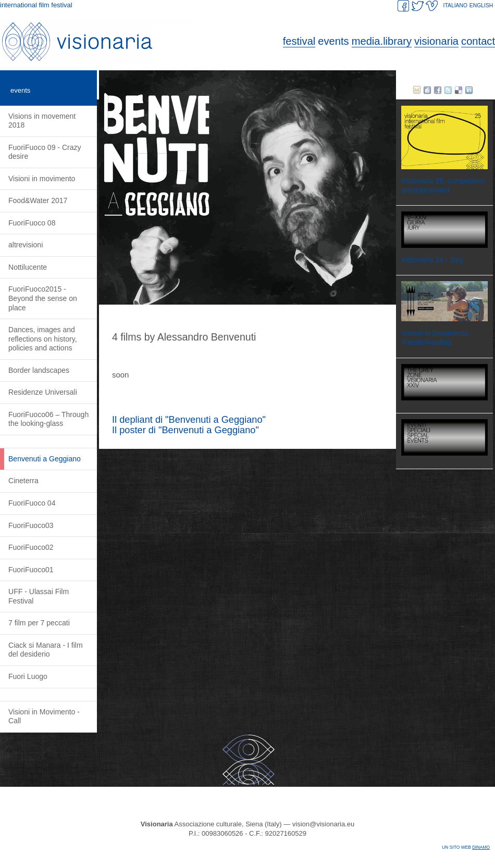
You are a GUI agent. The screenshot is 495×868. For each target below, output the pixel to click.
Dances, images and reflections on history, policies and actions (43, 339)
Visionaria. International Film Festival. (99, 42)
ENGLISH (481, 5)
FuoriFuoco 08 (32, 223)
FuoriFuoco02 (31, 547)
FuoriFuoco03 (31, 525)
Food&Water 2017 (38, 200)
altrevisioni (26, 245)
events (20, 90)
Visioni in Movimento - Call (44, 716)
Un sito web (466, 847)
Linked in (469, 90)
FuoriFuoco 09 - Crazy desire (45, 152)
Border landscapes (39, 370)
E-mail (417, 90)
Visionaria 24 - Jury (432, 260)
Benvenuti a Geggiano (45, 459)
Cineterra (23, 481)
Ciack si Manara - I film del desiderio (46, 650)
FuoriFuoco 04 (32, 503)
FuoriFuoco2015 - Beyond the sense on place (43, 298)
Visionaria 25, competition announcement (443, 185)
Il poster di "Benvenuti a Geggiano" (185, 430)
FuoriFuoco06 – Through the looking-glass (48, 419)
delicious (459, 90)
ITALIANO (456, 5)
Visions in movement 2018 (42, 121)
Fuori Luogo (28, 676)
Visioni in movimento (42, 179)
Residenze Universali (43, 392)
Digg (427, 90)
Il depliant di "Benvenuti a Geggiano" (189, 420)
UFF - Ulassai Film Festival (39, 596)
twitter (448, 90)
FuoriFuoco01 (31, 570)
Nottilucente (28, 267)
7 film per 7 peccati (39, 623)
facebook (438, 90)
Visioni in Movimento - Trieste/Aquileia (437, 338)
